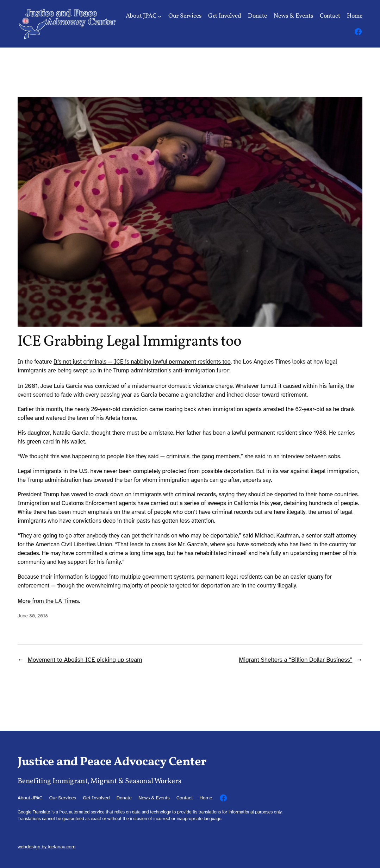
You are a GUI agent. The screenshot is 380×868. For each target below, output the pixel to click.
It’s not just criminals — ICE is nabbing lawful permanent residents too (142, 362)
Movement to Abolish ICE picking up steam (85, 660)
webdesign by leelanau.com (46, 847)
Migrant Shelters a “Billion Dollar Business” (295, 660)
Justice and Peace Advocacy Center (112, 762)
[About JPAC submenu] (160, 16)
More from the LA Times (48, 601)
